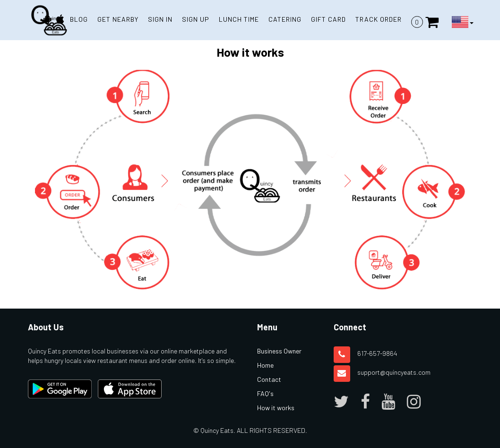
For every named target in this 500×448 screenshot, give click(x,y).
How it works (276, 408)
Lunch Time (239, 19)
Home (265, 365)
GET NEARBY (118, 19)
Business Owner (279, 351)
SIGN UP (196, 19)
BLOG (79, 19)
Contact (269, 379)
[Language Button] (463, 22)
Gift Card (328, 19)
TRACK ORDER (379, 19)
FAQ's (265, 393)
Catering (285, 19)
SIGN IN (160, 19)
